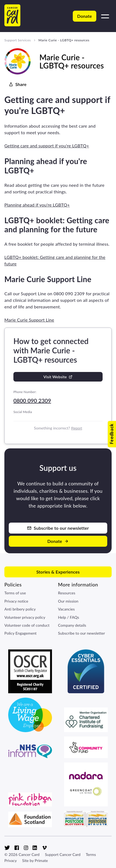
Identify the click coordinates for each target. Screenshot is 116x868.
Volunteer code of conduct (27, 625)
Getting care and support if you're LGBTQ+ (47, 146)
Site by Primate (35, 860)
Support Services (18, 40)
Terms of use (15, 593)
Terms (91, 854)
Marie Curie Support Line (29, 320)
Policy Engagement (21, 633)
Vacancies (66, 609)
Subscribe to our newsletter (82, 633)
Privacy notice (16, 601)
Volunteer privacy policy (25, 617)
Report (77, 428)
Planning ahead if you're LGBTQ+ (37, 205)
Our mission (68, 601)
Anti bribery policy (20, 609)
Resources (67, 593)
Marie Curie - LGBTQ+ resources (64, 40)
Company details (72, 625)
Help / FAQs (69, 617)
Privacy (11, 860)
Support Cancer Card (63, 854)
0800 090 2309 (32, 400)
